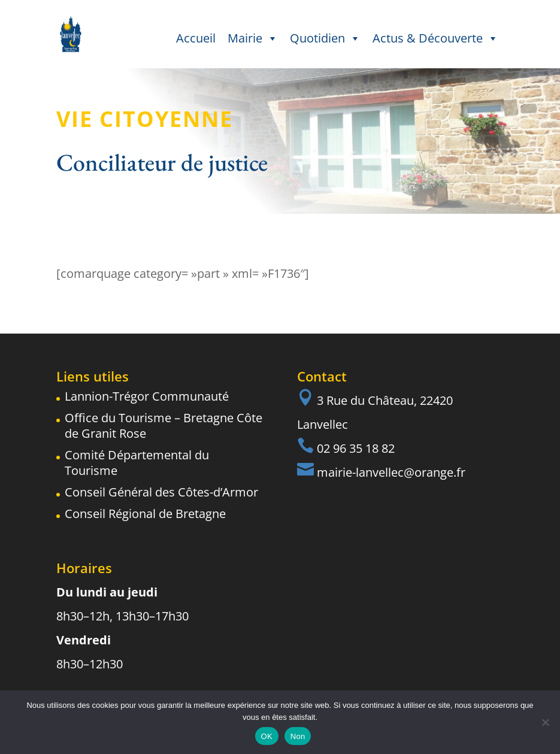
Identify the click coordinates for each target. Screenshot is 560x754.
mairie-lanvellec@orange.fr (391, 472)
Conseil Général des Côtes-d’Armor (161, 492)
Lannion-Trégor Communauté (147, 396)
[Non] (545, 722)
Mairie (253, 38)
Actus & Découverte (435, 38)
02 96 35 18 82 (356, 448)
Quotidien (325, 38)
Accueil (196, 38)
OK (267, 736)
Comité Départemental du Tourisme (137, 463)
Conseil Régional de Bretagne (145, 514)
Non (298, 736)
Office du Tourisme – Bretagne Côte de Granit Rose (164, 426)
